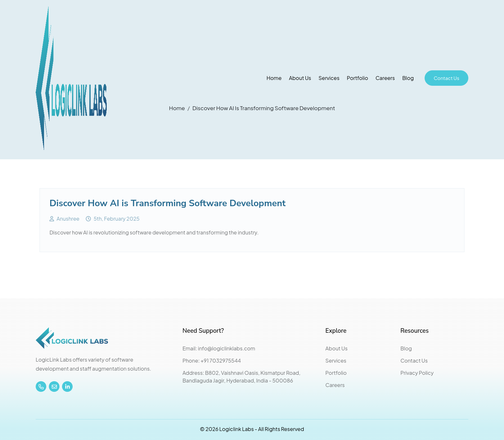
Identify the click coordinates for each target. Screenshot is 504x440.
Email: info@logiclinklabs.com (219, 348)
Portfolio (357, 78)
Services (329, 78)
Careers (385, 78)
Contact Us (446, 78)
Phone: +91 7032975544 (212, 361)
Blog (408, 78)
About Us (300, 78)
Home (274, 78)
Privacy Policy (417, 373)
